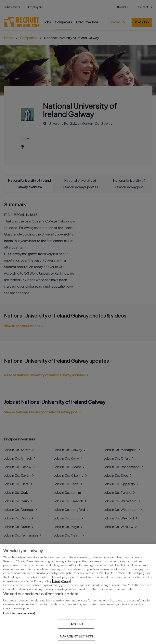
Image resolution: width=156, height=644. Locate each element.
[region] (78, 594)
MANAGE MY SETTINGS (76, 636)
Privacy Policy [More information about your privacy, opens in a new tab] (61, 581)
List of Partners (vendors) (19, 613)
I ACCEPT (76, 624)
